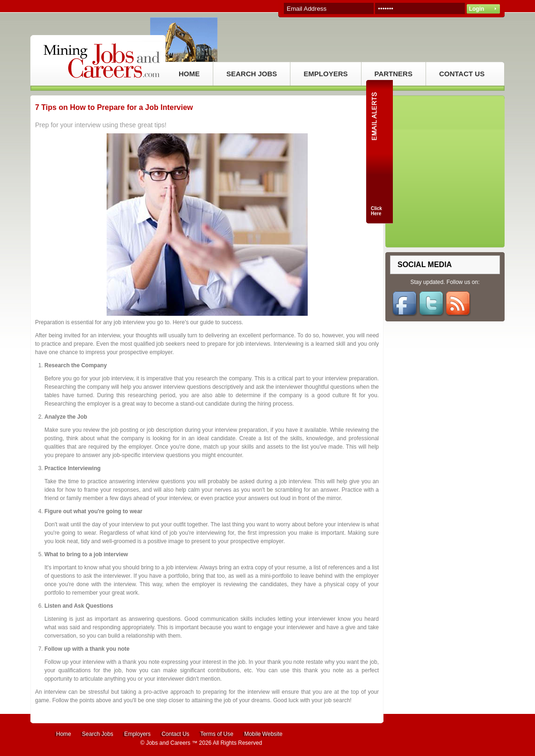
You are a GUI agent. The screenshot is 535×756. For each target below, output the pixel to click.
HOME (189, 74)
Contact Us (175, 734)
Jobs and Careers (168, 743)
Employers (137, 734)
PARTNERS (394, 74)
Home (64, 734)
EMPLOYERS (325, 74)
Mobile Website (263, 734)
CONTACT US (462, 74)
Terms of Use (217, 734)
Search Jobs (98, 734)
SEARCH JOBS (252, 74)
